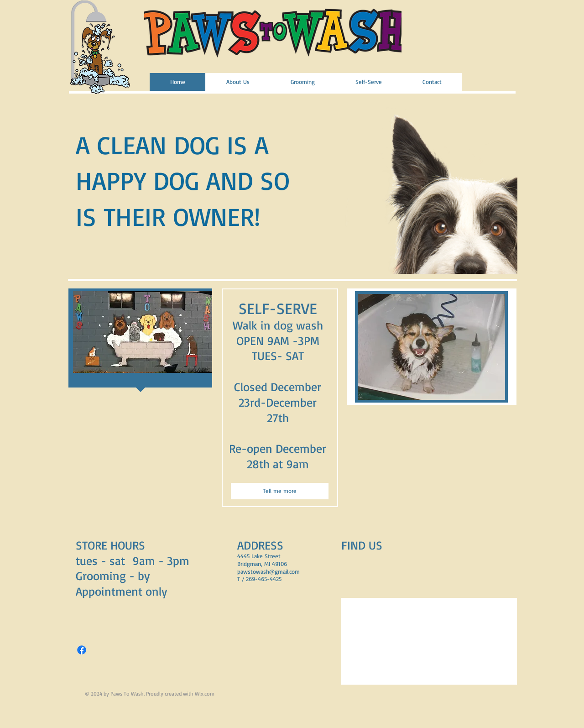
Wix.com (205, 694)
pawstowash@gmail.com (269, 571)
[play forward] (506, 183)
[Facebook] (82, 650)
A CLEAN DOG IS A (172, 145)
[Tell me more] (280, 491)
